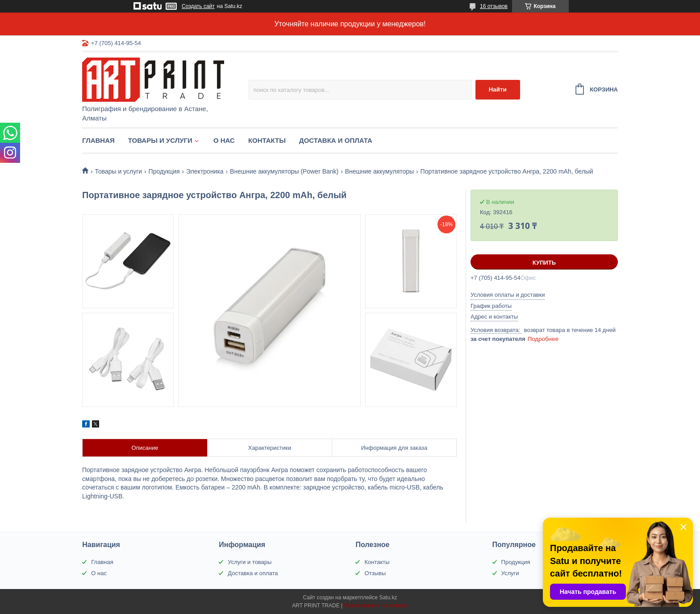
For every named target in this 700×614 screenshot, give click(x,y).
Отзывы (375, 573)
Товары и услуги (160, 140)
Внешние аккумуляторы (379, 171)
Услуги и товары (250, 562)
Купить (544, 263)
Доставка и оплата (336, 140)
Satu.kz (388, 597)
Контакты (267, 140)
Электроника (205, 171)
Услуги (510, 573)
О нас (224, 140)
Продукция (164, 171)
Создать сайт (198, 6)
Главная (98, 140)
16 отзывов (494, 6)
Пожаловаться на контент (376, 606)
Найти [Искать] (498, 89)
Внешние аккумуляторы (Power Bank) (284, 171)
